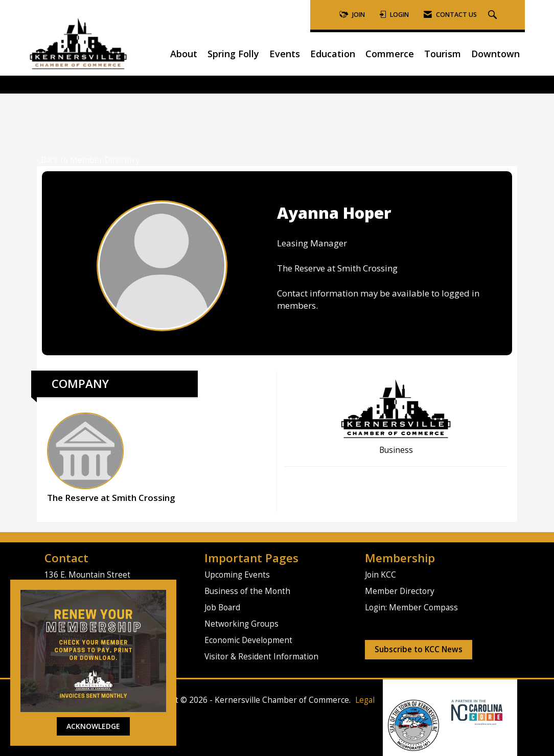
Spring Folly (233, 54)
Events (285, 54)
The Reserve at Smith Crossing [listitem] (111, 458)
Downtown (495, 54)
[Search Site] (494, 15)
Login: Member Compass (411, 608)
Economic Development (248, 640)
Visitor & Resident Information (261, 657)
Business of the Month (247, 591)
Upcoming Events (237, 575)
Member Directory (400, 591)
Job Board (222, 608)
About (184, 54)
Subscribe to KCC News (419, 649)
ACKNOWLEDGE (93, 726)
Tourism (443, 54)
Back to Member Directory (88, 160)
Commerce (390, 54)
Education (333, 54)
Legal (365, 700)
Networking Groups (241, 624)
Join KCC (380, 575)
